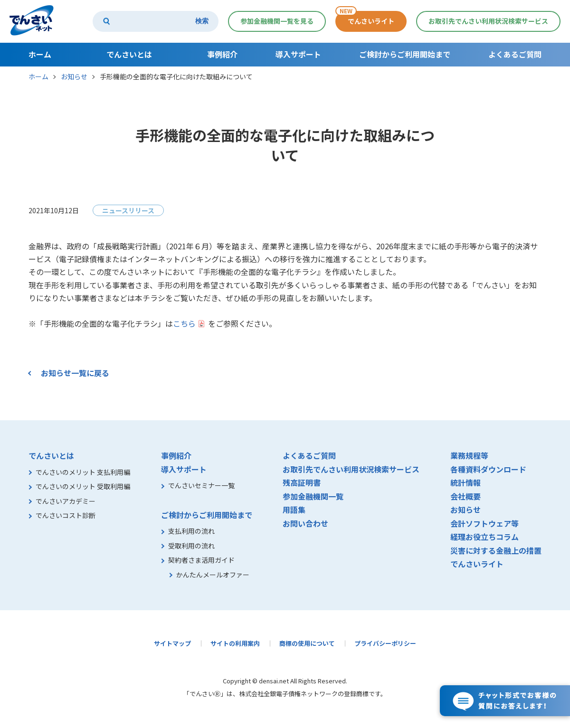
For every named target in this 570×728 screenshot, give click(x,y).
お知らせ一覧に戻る (75, 373)
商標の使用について (307, 643)
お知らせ (74, 76)
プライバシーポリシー (385, 643)
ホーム (38, 76)
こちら (184, 323)
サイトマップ (172, 643)
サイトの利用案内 (235, 643)
